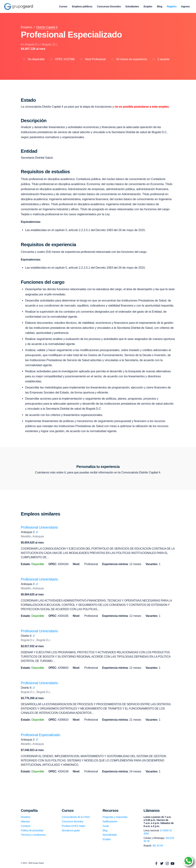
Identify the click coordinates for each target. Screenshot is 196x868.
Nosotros (26, 817)
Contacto (26, 826)
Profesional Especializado (40, 735)
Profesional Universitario (39, 527)
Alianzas (25, 821)
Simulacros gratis (71, 830)
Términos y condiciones (33, 835)
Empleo (107, 839)
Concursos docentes (73, 821)
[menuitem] (63, 6)
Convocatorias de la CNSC (76, 817)
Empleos (26, 27)
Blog (105, 830)
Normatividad (110, 835)
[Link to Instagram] (167, 864)
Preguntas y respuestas (115, 817)
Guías (106, 826)
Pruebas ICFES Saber (73, 826)
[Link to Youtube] (172, 864)
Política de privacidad (32, 830)
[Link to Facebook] (156, 864)
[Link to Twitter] (162, 864)
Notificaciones (110, 821)
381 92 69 (158, 846)
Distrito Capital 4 (47, 27)
